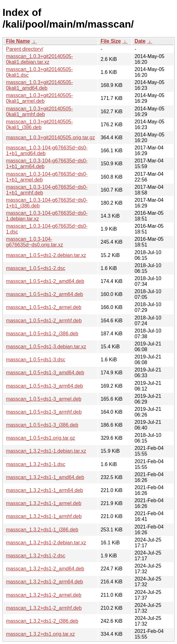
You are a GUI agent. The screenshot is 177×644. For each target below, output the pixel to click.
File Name (18, 41)
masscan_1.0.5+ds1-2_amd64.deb (45, 281)
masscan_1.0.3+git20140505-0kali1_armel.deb (39, 98)
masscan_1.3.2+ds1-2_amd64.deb (45, 569)
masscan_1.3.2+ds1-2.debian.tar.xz (46, 543)
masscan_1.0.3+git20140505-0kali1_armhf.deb (39, 112)
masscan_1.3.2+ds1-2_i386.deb (42, 621)
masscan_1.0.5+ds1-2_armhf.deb (44, 321)
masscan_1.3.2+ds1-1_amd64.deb (45, 477)
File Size (111, 41)
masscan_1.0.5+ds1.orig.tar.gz (41, 438)
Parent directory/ (25, 49)
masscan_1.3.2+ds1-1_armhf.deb (44, 516)
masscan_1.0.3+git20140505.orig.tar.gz (51, 138)
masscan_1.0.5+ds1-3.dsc (36, 360)
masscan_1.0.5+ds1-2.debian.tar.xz (46, 255)
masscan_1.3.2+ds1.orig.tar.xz (40, 634)
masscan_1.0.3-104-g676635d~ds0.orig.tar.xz (35, 242)
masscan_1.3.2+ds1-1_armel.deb (44, 503)
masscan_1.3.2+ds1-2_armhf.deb (44, 608)
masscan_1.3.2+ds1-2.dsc (36, 556)
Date (140, 41)
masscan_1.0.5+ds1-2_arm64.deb (44, 294)
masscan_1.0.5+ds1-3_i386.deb (42, 425)
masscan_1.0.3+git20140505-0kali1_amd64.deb (39, 85)
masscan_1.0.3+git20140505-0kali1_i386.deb (39, 125)
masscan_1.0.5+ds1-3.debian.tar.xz (46, 347)
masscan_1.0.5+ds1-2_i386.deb (42, 334)
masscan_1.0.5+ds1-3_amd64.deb (45, 373)
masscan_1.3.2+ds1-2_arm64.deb (44, 582)
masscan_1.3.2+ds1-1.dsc (36, 464)
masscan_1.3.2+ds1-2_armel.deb (44, 595)
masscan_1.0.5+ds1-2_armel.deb (44, 307)
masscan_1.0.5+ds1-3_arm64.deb (44, 386)
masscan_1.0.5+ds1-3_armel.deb (44, 399)
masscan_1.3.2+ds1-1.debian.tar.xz (46, 451)
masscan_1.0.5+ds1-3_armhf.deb (44, 412)
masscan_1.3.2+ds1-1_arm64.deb (44, 490)
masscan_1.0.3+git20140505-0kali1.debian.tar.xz (39, 59)
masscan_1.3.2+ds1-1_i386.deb (42, 530)
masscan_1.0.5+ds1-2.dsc (36, 268)
